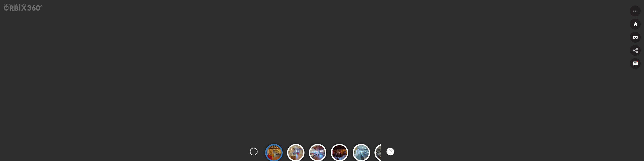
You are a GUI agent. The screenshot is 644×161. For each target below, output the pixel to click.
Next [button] (390, 152)
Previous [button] (254, 152)
